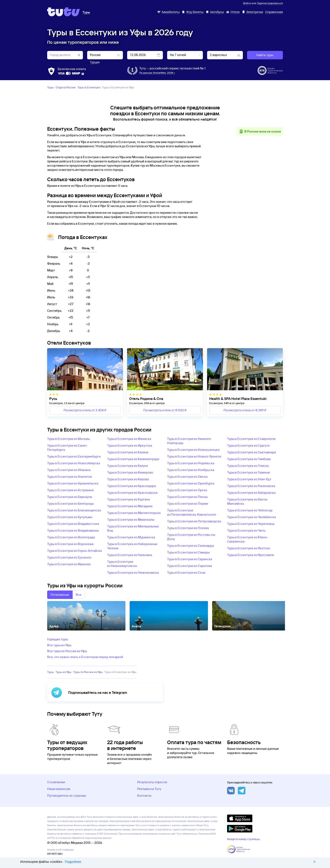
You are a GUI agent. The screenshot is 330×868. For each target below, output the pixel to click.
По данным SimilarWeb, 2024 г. (157, 73)
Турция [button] (95, 62)
